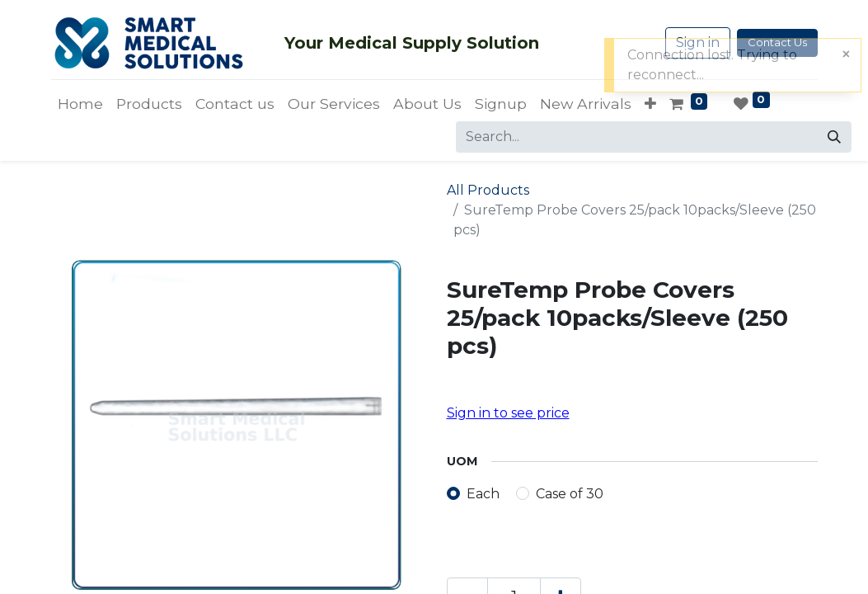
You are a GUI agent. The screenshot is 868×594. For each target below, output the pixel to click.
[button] (650, 104)
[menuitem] (80, 104)
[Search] (834, 137)
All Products (488, 190)
